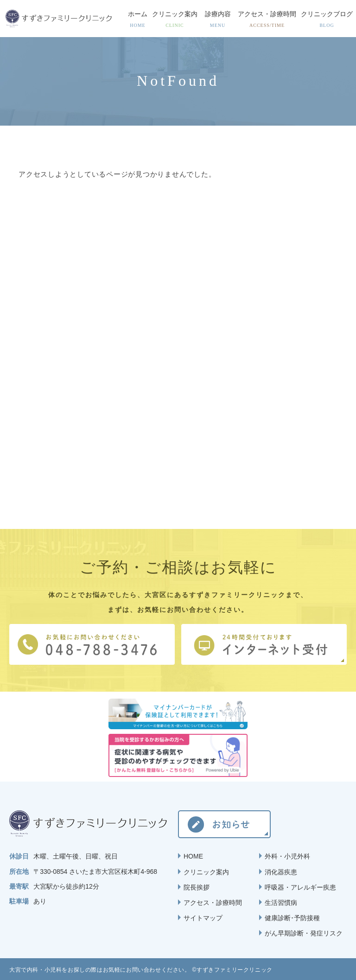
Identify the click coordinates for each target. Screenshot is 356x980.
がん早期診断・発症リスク (304, 933)
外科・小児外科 (287, 856)
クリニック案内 (206, 872)
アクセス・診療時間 (213, 903)
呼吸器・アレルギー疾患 (300, 887)
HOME (193, 856)
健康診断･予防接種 (292, 918)
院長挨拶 (197, 887)
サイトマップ (203, 918)
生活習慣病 (281, 903)
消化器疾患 (281, 872)
